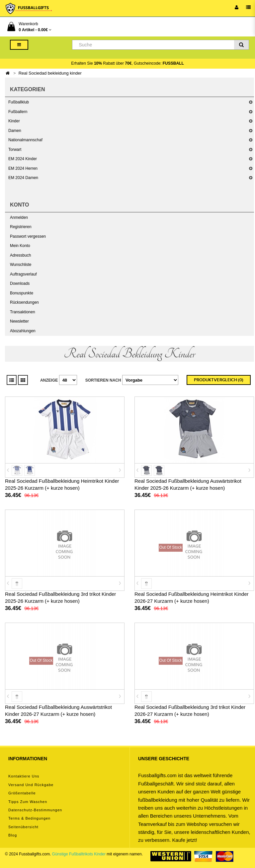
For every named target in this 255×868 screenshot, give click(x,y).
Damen (15, 131)
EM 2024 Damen (23, 178)
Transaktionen (23, 312)
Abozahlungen (23, 331)
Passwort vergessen (28, 236)
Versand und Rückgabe (31, 785)
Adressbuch (20, 255)
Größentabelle (22, 793)
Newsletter (19, 321)
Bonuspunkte (22, 293)
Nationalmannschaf (25, 140)
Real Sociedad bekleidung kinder (50, 73)
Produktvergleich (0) (219, 380)
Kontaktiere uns (24, 776)
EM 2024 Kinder (23, 159)
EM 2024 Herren (23, 168)
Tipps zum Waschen (28, 802)
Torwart (15, 150)
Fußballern (18, 112)
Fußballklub (19, 102)
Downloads (20, 283)
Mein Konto (20, 246)
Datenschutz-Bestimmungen (35, 810)
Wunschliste (21, 265)
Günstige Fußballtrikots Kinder (79, 854)
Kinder (14, 121)
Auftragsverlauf (23, 274)
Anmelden (19, 217)
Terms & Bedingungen (29, 818)
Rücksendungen (24, 302)
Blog (13, 835)
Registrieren (21, 227)
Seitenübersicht (23, 827)
